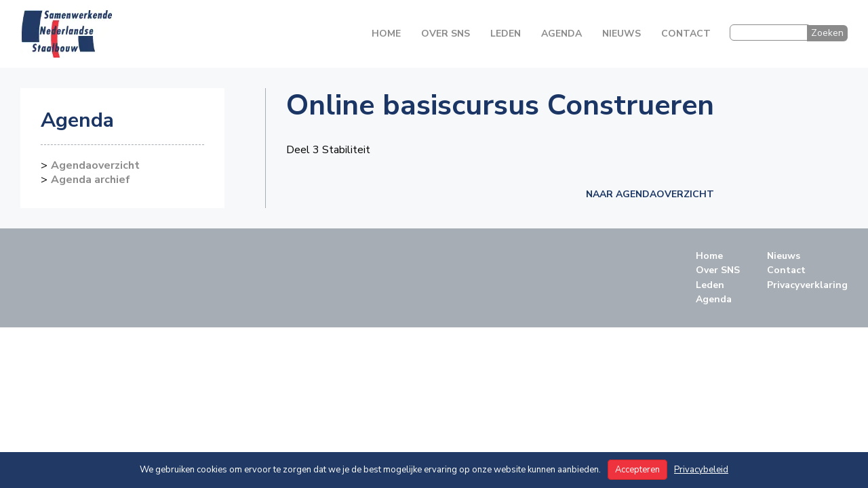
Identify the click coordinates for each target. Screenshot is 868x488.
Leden (506, 34)
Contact (686, 34)
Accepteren (637, 470)
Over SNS (446, 34)
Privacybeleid (701, 470)
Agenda (561, 34)
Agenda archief (91, 180)
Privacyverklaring (807, 285)
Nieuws (622, 34)
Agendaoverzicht (95, 165)
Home (386, 34)
